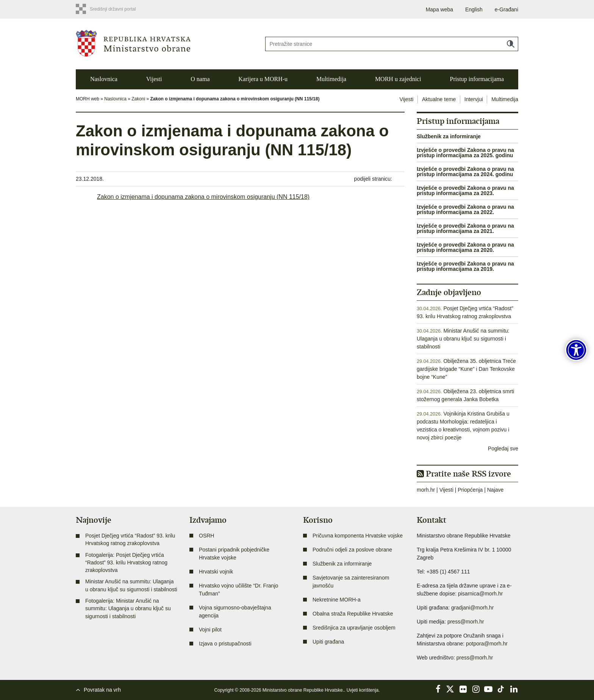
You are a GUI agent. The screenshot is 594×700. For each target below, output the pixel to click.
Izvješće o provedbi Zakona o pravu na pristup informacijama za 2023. (465, 191)
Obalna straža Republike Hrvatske (353, 614)
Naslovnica (104, 79)
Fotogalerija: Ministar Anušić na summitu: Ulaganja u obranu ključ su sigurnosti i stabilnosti (128, 609)
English (474, 9)
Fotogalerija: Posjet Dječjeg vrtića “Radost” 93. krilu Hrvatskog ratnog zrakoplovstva (126, 563)
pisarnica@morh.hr (480, 594)
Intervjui (474, 99)
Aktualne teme (439, 99)
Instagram (476, 689)
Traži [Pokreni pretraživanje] (511, 44)
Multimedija (331, 79)
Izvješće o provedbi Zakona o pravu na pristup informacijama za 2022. (465, 209)
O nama (200, 79)
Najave (496, 490)
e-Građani (506, 9)
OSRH (206, 536)
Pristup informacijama (477, 79)
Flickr (463, 689)
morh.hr (426, 490)
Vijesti (154, 79)
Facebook (438, 689)
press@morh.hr (466, 622)
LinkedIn (514, 689)
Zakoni (138, 99)
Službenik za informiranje (449, 136)
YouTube (488, 689)
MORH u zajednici (398, 79)
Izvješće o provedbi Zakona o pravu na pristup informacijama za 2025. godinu (465, 153)
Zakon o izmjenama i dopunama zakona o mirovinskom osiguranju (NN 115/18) (203, 197)
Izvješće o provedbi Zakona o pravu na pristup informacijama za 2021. (465, 228)
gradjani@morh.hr (472, 608)
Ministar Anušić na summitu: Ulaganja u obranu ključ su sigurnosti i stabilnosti (463, 339)
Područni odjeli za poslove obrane (352, 550)
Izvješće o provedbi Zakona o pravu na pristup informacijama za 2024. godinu (465, 172)
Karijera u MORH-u (263, 79)
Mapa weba (439, 9)
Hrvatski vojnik (216, 572)
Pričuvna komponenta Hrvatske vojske (358, 536)
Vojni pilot (210, 630)
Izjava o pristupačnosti (225, 644)
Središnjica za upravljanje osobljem (354, 628)
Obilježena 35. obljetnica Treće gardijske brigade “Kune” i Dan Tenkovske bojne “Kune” (466, 369)
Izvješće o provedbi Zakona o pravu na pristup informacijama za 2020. (465, 247)
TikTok (501, 689)
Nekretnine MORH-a (337, 600)
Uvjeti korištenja (363, 690)
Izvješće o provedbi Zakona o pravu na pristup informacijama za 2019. (465, 266)
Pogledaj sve (503, 448)
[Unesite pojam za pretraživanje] (392, 44)
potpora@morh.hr (487, 644)
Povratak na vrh (102, 690)
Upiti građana (328, 642)
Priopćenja (470, 490)
